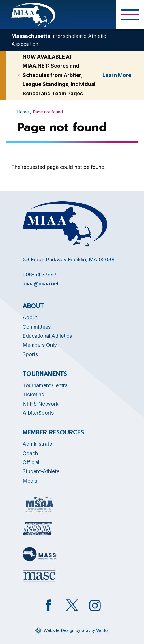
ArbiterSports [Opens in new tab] (38, 413)
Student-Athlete (41, 471)
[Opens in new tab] (40, 504)
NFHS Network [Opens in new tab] (41, 404)
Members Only (40, 345)
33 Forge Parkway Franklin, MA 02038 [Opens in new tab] (69, 259)
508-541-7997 (40, 274)
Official (31, 462)
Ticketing (34, 394)
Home (23, 112)
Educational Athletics (47, 336)
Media (30, 481)
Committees (37, 327)
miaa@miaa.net (41, 284)
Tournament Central (46, 385)
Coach (30, 453)
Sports (30, 354)
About (30, 317)
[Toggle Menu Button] (130, 15)
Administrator (38, 444)
